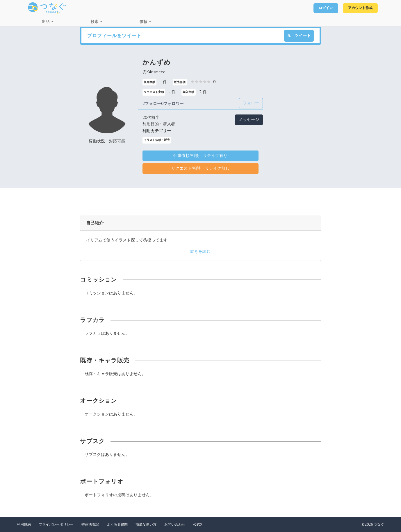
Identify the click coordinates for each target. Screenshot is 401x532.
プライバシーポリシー (56, 524)
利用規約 (24, 524)
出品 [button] (46, 22)
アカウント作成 (358, 8)
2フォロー (152, 104)
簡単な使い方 (146, 524)
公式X (198, 524)
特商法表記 (90, 524)
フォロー (251, 103)
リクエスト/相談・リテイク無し (200, 168)
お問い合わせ (175, 524)
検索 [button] (95, 22)
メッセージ (249, 120)
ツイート (299, 36)
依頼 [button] (144, 22)
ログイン (318, 8)
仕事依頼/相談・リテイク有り (200, 156)
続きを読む (200, 251)
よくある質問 (117, 524)
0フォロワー (172, 104)
